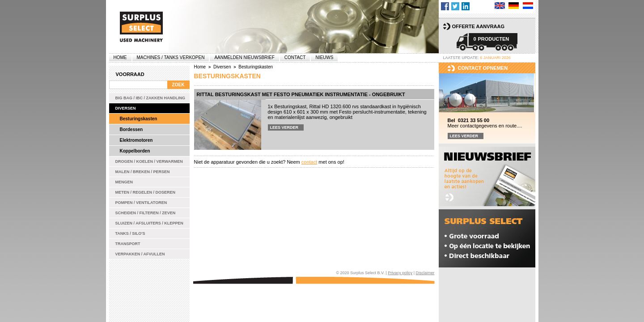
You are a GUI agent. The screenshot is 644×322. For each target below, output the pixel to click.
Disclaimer (425, 273)
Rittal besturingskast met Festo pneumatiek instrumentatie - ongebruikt (301, 94)
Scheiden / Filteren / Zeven (146, 213)
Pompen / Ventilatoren (141, 203)
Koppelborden (135, 151)
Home (120, 57)
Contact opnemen (483, 68)
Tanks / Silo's (130, 233)
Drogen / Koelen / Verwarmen (149, 161)
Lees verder (284, 127)
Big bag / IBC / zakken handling (150, 98)
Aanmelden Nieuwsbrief (244, 57)
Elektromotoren (136, 140)
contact (309, 162)
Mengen (124, 182)
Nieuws (324, 57)
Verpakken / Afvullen (140, 254)
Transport (128, 244)
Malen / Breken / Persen (143, 172)
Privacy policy (400, 273)
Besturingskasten (139, 119)
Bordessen (131, 129)
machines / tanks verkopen (171, 57)
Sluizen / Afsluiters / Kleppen (149, 223)
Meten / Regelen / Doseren (146, 192)
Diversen (126, 108)
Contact (295, 57)
